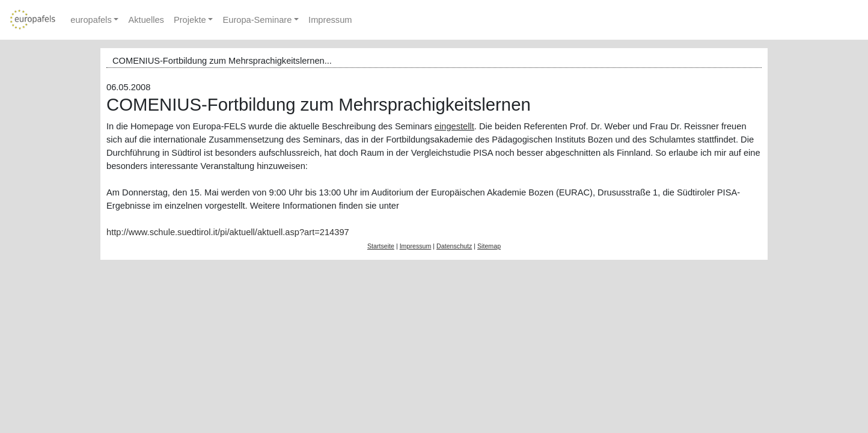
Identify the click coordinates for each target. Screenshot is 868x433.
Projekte (190, 20)
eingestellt (454, 126)
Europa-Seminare (257, 20)
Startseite (381, 246)
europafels (91, 20)
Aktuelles (146, 20)
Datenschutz (454, 246)
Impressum (330, 20)
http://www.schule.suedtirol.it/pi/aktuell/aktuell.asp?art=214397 (228, 232)
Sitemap (489, 246)
